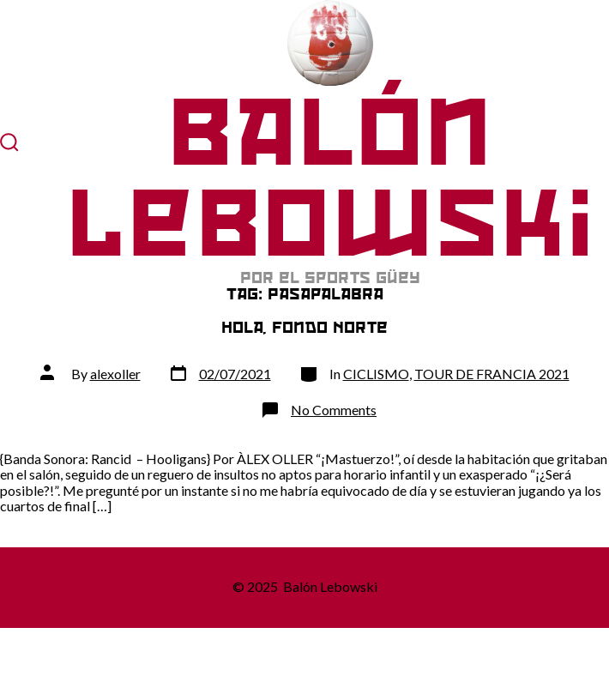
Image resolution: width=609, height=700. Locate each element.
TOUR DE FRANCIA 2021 (492, 374)
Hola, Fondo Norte (304, 327)
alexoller (115, 374)
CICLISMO (376, 374)
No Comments (334, 410)
